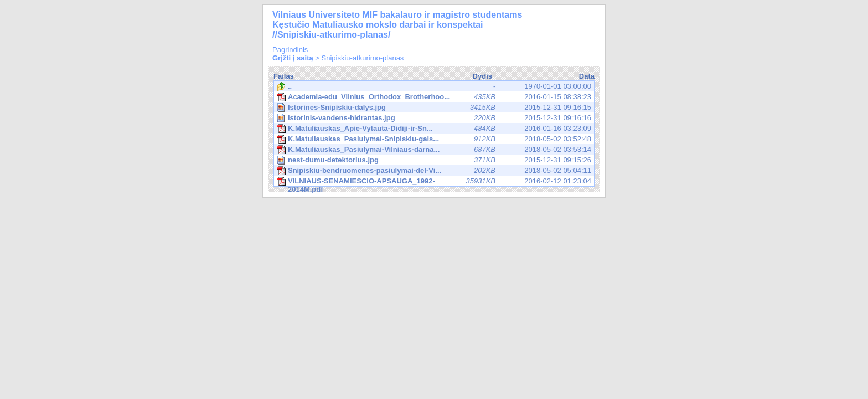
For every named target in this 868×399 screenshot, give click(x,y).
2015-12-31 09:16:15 (435, 107)
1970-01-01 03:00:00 (434, 86)
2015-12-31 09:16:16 (435, 118)
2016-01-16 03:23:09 (434, 129)
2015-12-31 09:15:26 (435, 160)
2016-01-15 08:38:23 (434, 97)
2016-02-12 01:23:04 (434, 181)
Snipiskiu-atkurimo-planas (363, 58)
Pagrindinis (290, 50)
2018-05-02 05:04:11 (434, 171)
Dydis (482, 76)
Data (587, 76)
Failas (284, 76)
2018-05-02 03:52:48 (434, 139)
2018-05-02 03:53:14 (434, 150)
